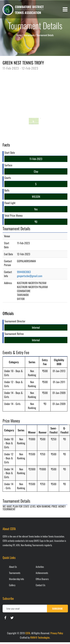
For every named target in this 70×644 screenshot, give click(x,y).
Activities (40, 567)
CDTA (28, 633)
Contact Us (40, 585)
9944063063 (24, 272)
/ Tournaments (29, 35)
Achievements (42, 573)
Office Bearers (42, 579)
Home (19, 35)
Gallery (12, 585)
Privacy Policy (57, 633)
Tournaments (15, 573)
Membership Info (16, 579)
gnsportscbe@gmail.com (30, 276)
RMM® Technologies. (40, 637)
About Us (13, 567)
